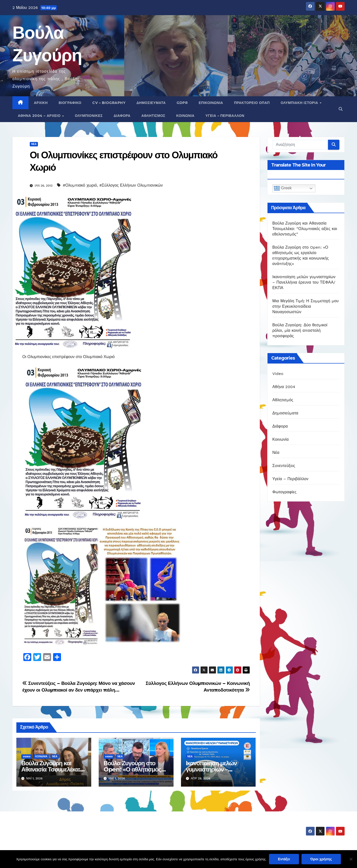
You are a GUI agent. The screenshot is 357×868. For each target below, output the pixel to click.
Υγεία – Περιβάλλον (225, 116)
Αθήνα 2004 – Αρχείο (40, 116)
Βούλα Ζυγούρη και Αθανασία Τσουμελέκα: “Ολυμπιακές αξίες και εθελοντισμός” (305, 229)
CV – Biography (109, 103)
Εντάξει (284, 859)
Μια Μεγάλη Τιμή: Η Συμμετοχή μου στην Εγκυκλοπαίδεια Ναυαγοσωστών (306, 306)
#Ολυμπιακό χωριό (80, 185)
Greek (283, 188)
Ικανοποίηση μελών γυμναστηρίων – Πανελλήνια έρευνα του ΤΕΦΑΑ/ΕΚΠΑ (304, 282)
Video (27, 756)
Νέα (34, 144)
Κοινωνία (185, 116)
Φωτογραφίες (284, 492)
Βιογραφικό (70, 103)
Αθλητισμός (153, 116)
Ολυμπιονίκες (89, 116)
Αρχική (41, 103)
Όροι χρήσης (321, 859)
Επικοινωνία (211, 103)
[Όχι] (351, 859)
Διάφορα (122, 116)
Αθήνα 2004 (284, 387)
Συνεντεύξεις (284, 466)
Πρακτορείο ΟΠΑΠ (252, 103)
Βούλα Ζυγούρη (41, 827)
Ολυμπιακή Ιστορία (300, 103)
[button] (341, 109)
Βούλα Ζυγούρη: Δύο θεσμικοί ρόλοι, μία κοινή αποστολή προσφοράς (300, 330)
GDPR (182, 103)
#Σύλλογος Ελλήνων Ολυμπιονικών (131, 185)
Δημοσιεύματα (151, 103)
